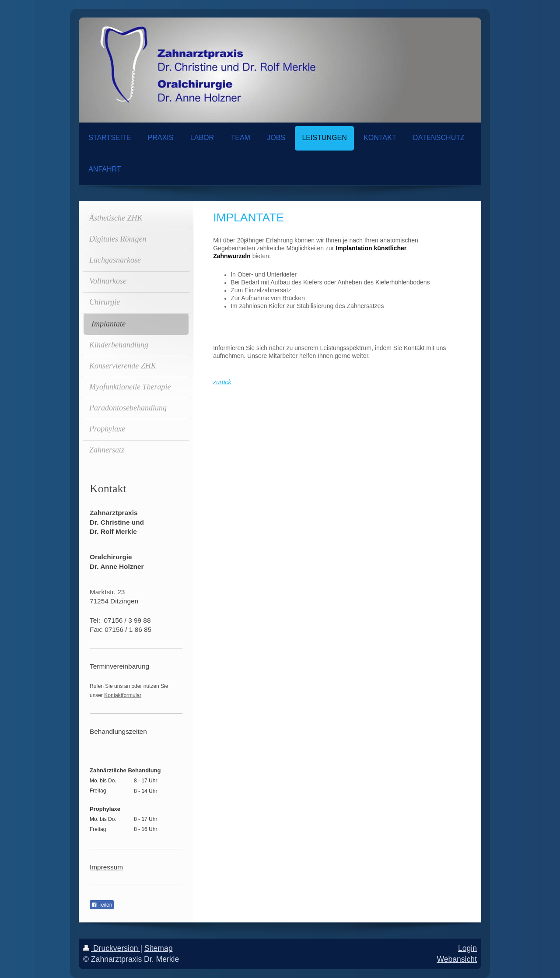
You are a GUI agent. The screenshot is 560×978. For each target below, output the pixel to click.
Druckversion (112, 948)
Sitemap (159, 948)
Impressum (106, 867)
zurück (222, 382)
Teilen (102, 905)
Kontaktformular (123, 695)
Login (467, 948)
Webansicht (457, 959)
